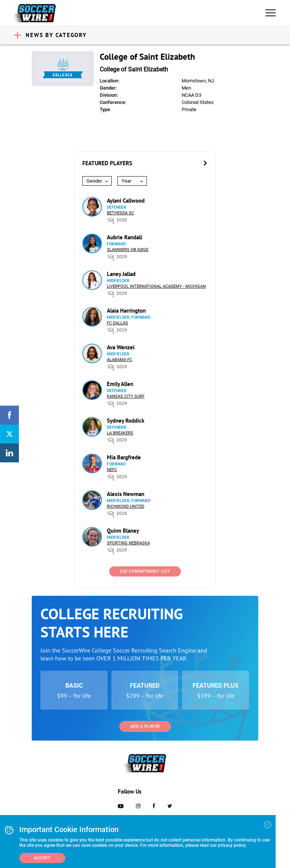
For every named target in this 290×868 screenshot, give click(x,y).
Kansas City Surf (126, 396)
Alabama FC (120, 360)
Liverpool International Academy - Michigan (156, 286)
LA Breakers (120, 433)
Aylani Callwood (126, 201)
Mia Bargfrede (124, 457)
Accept (42, 858)
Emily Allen (120, 384)
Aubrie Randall (124, 237)
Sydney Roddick (126, 421)
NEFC (112, 470)
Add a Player (145, 726)
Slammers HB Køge (128, 250)
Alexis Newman (126, 494)
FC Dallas (117, 323)
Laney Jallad (121, 274)
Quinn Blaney (123, 531)
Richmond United (126, 506)
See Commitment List (145, 571)
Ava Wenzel (121, 347)
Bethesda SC (120, 213)
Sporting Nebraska (128, 543)
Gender (94, 181)
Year (126, 181)
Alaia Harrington (126, 311)
